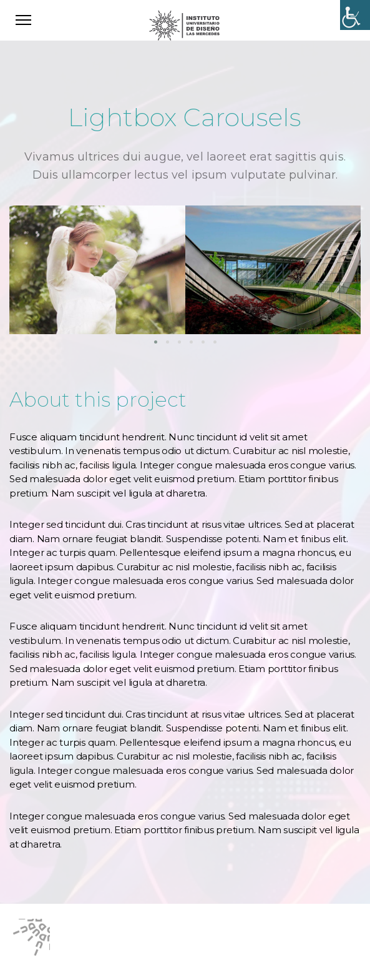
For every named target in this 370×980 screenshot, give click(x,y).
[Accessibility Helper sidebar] (355, 15)
